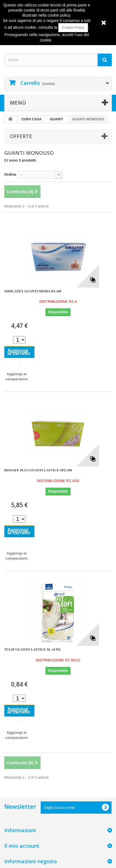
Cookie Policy (73, 27)
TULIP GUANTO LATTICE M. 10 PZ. (33, 650)
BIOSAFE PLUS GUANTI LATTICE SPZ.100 (38, 470)
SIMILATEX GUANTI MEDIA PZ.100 (33, 291)
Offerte (21, 136)
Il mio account (22, 846)
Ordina (10, 174)
